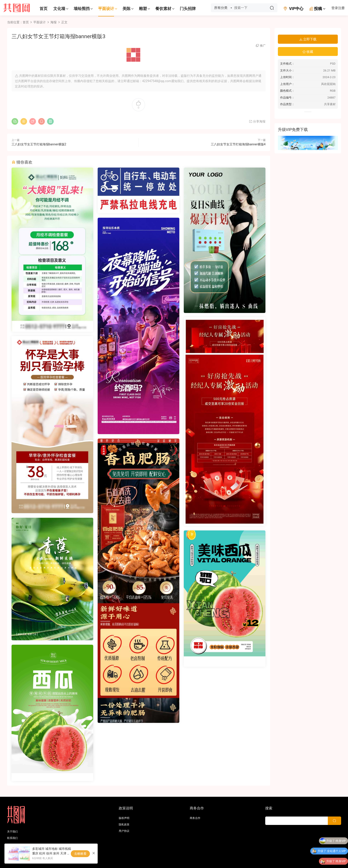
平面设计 (106, 9)
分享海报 (257, 121)
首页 (43, 9)
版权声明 (124, 818)
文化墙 (59, 9)
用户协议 (124, 831)
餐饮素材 (163, 9)
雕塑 (143, 9)
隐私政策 (124, 825)
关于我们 (12, 832)
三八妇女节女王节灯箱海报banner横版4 (238, 144)
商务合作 (195, 818)
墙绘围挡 (82, 9)
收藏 (308, 52)
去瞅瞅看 (80, 854)
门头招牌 (188, 9)
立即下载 (308, 39)
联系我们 (12, 838)
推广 (263, 46)
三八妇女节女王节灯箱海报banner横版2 (39, 144)
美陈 (127, 9)
